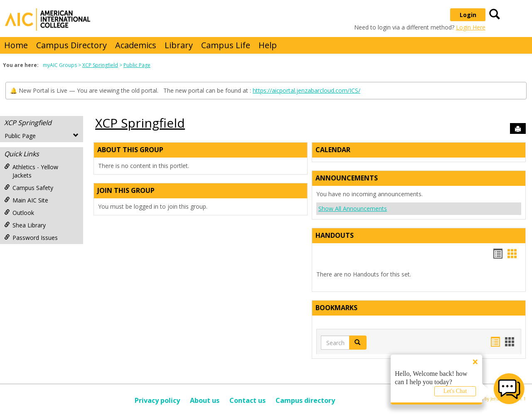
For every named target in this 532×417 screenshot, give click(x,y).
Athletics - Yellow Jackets (31, 171)
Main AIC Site (26, 200)
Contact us (248, 400)
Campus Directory (71, 45)
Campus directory (305, 400)
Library (179, 45)
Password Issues (31, 238)
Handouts (335, 235)
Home (16, 45)
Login (468, 15)
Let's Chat (455, 391)
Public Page (137, 65)
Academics (136, 45)
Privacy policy (157, 400)
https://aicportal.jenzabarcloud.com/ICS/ (307, 90)
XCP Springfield (100, 65)
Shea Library (25, 225)
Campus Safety (29, 188)
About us (205, 400)
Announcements (347, 178)
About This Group (130, 150)
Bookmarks (336, 308)
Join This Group (126, 190)
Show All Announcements (353, 208)
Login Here (471, 27)
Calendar (333, 150)
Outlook (19, 213)
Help (268, 45)
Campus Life (226, 45)
